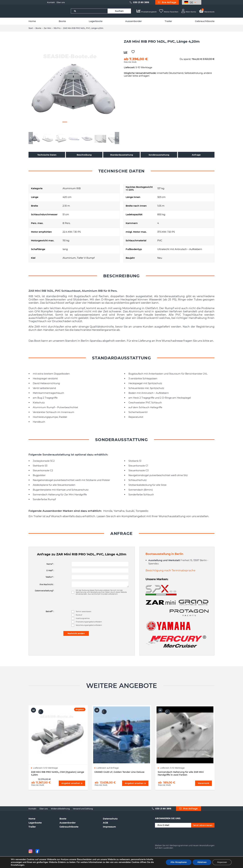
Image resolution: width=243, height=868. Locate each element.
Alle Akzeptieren (179, 862)
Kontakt (51, 2)
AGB (105, 823)
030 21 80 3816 (139, 2)
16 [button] (92, 125)
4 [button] (70, 122)
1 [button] (54, 122)
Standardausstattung (122, 155)
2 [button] (59, 122)
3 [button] (65, 122)
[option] (74, 85)
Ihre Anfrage (167, 2)
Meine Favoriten (169, 12)
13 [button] (76, 125)
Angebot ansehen (72, 783)
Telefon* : (50, 577)
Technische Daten (47, 155)
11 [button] (65, 125)
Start (31, 28)
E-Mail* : (50, 570)
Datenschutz (110, 819)
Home (32, 21)
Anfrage (196, 155)
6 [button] (81, 122)
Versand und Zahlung (83, 809)
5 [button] (76, 122)
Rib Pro (57, 28)
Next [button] (117, 138)
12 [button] (70, 125)
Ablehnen (202, 862)
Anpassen (222, 862)
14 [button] (81, 125)
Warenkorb (207, 12)
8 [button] (92, 122)
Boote (62, 21)
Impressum (109, 827)
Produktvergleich (147, 12)
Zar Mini (47, 28)
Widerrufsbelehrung (60, 809)
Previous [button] (31, 138)
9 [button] (54, 125)
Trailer (168, 21)
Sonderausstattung (159, 155)
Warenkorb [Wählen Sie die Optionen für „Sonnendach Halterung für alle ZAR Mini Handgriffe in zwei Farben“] (203, 783)
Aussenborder (134, 21)
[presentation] (95, 603)
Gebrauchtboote (205, 21)
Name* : (50, 564)
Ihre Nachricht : (47, 584)
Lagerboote (96, 21)
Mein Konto (189, 12)
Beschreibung (84, 155)
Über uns (61, 2)
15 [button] (86, 125)
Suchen (119, 11)
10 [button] (59, 125)
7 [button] (86, 122)
